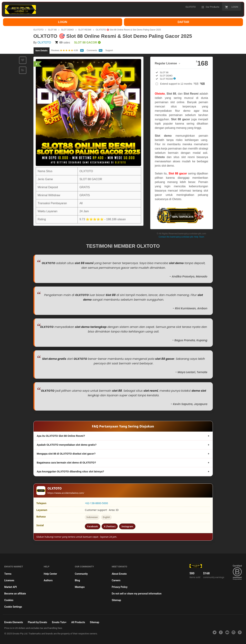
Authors (48, 580)
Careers (116, 580)
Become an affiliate (15, 594)
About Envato (119, 574)
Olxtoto (160, 94)
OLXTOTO (38, 30)
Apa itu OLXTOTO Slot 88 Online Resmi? (61, 436)
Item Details (42, 51)
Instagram (127, 526)
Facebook (93, 526)
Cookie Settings (13, 607)
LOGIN (63, 22)
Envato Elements (14, 622)
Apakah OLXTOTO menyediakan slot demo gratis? (67, 445)
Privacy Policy (120, 587)
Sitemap (116, 600)
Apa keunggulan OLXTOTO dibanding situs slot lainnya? (70, 472)
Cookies (9, 600)
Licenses (9, 580)
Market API (11, 587)
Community (81, 574)
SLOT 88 (52, 30)
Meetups (80, 587)
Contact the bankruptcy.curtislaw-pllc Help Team (181, 237)
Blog (77, 580)
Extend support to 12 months (183, 84)
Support (109, 50)
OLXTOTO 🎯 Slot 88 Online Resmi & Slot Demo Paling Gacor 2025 (128, 30)
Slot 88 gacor (178, 173)
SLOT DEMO (67, 30)
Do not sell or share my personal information (137, 594)
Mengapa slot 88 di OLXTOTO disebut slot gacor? (66, 454)
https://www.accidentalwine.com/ (66, 493)
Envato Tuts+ (59, 622)
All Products (78, 622)
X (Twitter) (110, 526)
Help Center (50, 574)
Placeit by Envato (38, 622)
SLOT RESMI (85, 30)
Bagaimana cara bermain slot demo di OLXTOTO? (66, 463)
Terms (8, 574)
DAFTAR (183, 22)
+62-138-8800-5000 (96, 503)
